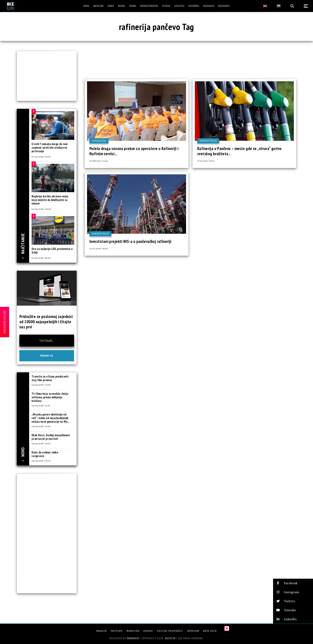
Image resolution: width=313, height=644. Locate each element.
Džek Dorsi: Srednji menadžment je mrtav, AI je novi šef (51, 437)
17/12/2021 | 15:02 (206, 161)
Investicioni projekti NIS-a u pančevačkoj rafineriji (130, 241)
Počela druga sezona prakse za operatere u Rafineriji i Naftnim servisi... (134, 151)
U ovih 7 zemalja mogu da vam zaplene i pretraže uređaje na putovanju (50, 148)
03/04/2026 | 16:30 (41, 258)
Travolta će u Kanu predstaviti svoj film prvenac (50, 378)
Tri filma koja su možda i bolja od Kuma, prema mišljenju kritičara (50, 397)
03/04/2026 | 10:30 (41, 156)
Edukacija (99, 141)
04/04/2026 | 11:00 (41, 426)
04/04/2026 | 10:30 (41, 460)
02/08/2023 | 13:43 (99, 161)
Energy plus (208, 141)
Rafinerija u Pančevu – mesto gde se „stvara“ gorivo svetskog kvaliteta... (239, 151)
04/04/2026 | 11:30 (41, 405)
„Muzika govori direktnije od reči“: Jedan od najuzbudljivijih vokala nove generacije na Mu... (51, 418)
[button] (293, 583)
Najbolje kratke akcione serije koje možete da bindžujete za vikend (50, 200)
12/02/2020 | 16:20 (99, 248)
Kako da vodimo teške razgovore (45, 454)
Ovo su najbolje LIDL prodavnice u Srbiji (52, 251)
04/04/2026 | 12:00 (41, 385)
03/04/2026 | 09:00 (41, 209)
